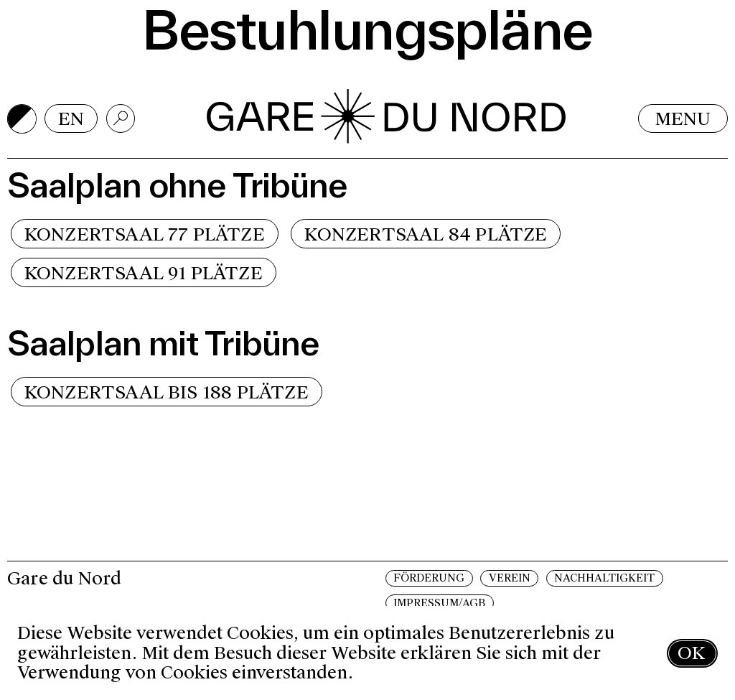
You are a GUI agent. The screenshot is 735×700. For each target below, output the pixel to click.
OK (691, 653)
